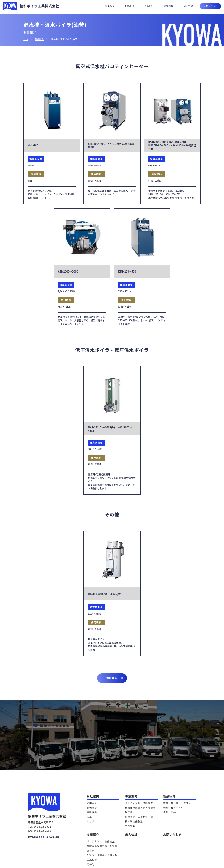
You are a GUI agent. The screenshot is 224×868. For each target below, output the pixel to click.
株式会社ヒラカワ (171, 804)
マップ (90, 815)
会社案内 (110, 6)
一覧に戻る (113, 678)
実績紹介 (169, 6)
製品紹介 (149, 6)
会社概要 (91, 807)
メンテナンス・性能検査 (136, 800)
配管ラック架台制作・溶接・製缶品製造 (141, 809)
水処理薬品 (168, 807)
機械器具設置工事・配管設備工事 (140, 804)
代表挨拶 (91, 804)
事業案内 (129, 6)
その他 (90, 838)
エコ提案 (129, 815)
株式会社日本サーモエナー (175, 800)
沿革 (89, 811)
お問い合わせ (211, 6)
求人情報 (188, 6)
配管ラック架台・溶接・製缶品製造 (103, 835)
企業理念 (91, 800)
